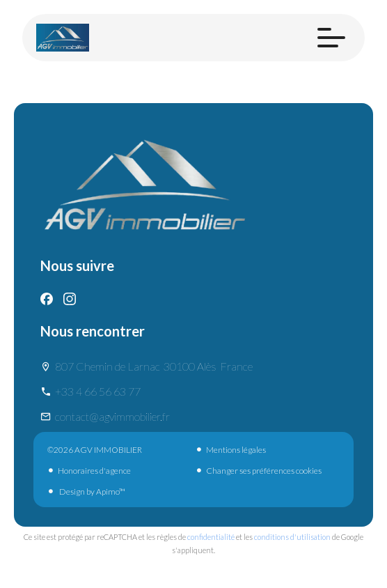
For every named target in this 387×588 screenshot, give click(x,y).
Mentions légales (236, 450)
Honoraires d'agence (94, 471)
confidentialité (211, 537)
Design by (92, 492)
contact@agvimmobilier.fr (112, 416)
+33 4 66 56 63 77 (98, 391)
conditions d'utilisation (292, 537)
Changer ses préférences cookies (264, 471)
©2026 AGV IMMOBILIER (95, 450)
